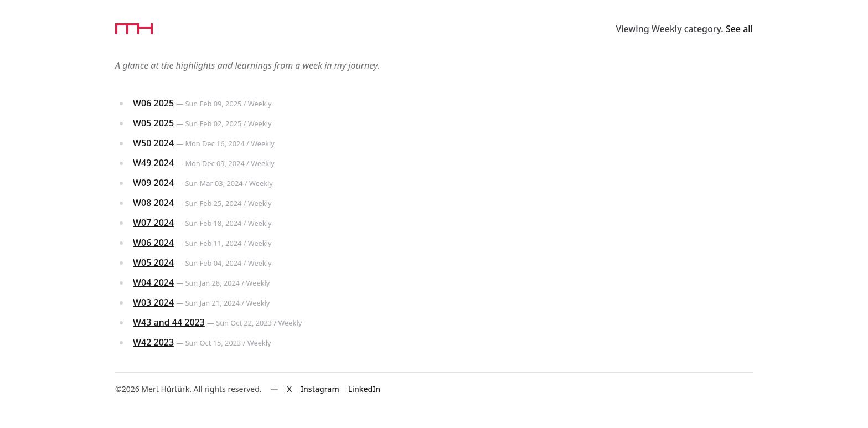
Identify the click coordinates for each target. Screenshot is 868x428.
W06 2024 (153, 243)
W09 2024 (153, 183)
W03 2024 (153, 302)
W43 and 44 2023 (169, 322)
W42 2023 (153, 342)
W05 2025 (153, 123)
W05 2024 (153, 262)
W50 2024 (153, 143)
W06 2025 (153, 103)
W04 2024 (153, 282)
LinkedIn (364, 389)
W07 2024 (153, 223)
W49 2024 (153, 163)
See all (739, 29)
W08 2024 (153, 203)
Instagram (320, 389)
